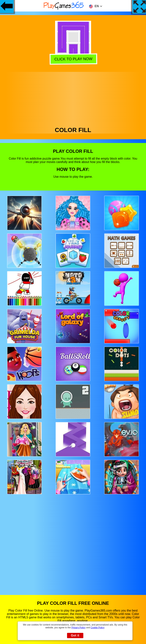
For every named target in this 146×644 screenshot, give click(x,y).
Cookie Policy (97, 628)
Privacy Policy (78, 628)
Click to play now (73, 59)
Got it (75, 635)
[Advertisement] (73, 98)
